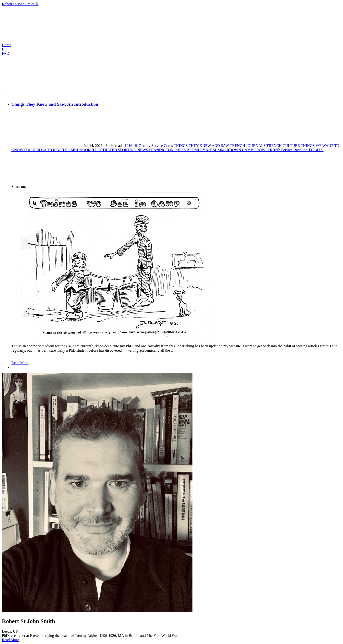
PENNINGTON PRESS (168, 150)
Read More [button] (10, 640)
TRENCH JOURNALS (248, 146)
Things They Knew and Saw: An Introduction (55, 104)
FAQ (6, 53)
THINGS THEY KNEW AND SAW (202, 146)
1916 (129, 146)
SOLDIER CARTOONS (43, 150)
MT (209, 150)
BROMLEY (197, 150)
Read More (20, 363)
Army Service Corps (158, 146)
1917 (137, 146)
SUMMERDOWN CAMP (233, 150)
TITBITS (316, 150)
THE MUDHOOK (77, 150)
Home (7, 45)
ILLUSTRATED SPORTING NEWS (120, 150)
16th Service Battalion (291, 150)
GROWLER (264, 150)
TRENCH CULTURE (284, 146)
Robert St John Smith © (171, 22)
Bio (5, 49)
